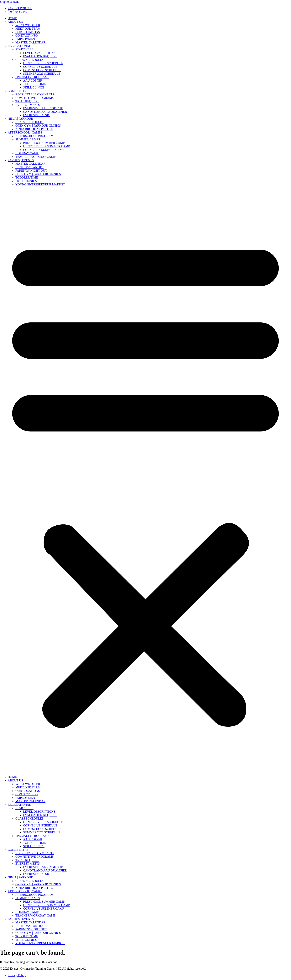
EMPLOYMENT (26, 39)
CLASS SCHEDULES (29, 60)
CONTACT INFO (26, 35)
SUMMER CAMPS (28, 139)
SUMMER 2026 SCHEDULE (42, 74)
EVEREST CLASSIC (37, 115)
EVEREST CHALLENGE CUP (43, 108)
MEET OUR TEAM (28, 29)
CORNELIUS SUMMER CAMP (44, 150)
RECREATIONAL (19, 46)
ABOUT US (15, 22)
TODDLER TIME (34, 84)
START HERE (24, 49)
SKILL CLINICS (34, 87)
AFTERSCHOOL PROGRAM (34, 136)
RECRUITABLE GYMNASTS (35, 94)
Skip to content (9, 2)
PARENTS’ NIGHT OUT (31, 171)
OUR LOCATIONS (28, 32)
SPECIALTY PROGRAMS (32, 77)
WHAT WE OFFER (28, 25)
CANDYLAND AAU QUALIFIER (45, 112)
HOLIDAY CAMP (27, 153)
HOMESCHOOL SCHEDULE (42, 70)
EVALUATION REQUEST (40, 56)
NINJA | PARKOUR (20, 119)
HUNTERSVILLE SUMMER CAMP (47, 146)
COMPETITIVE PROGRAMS (35, 98)
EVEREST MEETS (28, 105)
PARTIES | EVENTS (21, 160)
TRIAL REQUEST (27, 101)
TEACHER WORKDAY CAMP (35, 157)
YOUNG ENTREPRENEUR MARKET (40, 184)
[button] (145, 481)
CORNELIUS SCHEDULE (40, 67)
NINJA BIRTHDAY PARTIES (34, 129)
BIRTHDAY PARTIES (29, 167)
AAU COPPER (33, 81)
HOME (12, 18)
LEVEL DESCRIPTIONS (39, 53)
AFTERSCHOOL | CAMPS (25, 132)
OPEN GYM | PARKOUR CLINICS (38, 126)
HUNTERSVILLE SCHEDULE (43, 63)
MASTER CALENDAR (30, 42)
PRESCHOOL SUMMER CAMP (44, 143)
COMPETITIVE (18, 91)
